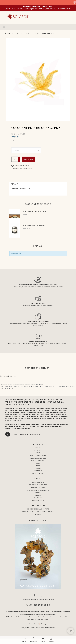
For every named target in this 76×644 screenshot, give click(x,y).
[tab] (38, 184)
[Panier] (24, 640)
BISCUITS (38, 448)
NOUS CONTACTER (38, 500)
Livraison (38, 514)
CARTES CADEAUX (38, 473)
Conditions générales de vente (38, 509)
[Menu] (43, 640)
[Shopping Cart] (71, 631)
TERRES (38, 466)
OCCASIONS (38, 471)
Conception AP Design (38, 624)
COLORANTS (38, 450)
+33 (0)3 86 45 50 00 (39, 605)
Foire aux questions (38, 488)
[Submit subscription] (74, 376)
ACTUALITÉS (38, 498)
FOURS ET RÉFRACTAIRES (38, 456)
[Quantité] (15, 159)
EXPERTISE (38, 495)
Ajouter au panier (28, 159)
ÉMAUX (38, 453)
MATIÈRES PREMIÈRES (38, 461)
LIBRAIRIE (38, 468)
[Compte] (51, 640)
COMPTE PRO (38, 493)
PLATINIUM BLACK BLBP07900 (34, 226)
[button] (38, 27)
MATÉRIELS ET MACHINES (38, 458)
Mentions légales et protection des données (38, 512)
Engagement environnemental (38, 490)
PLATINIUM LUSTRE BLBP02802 (34, 211)
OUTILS (38, 463)
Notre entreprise (38, 482)
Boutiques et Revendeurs (38, 485)
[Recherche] (34, 640)
